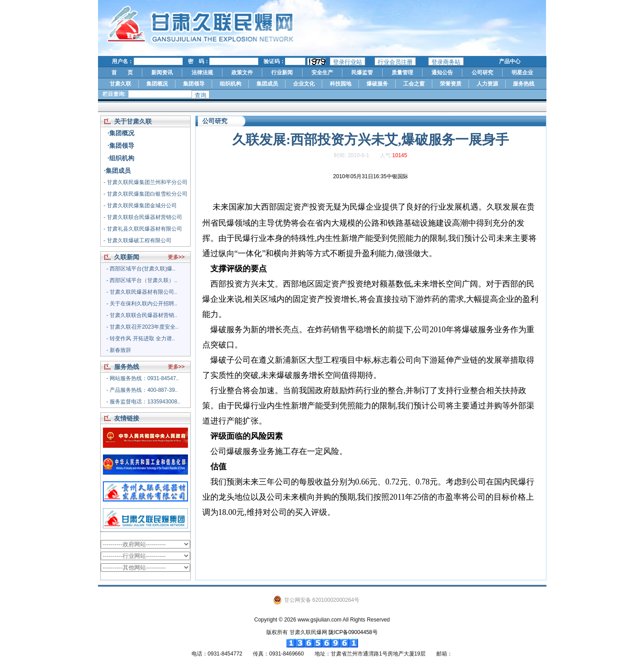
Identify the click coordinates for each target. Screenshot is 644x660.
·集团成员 (117, 171)
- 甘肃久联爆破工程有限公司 (137, 240)
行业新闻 (282, 73)
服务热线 (524, 84)
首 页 (122, 73)
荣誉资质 (451, 84)
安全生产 (322, 73)
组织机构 (230, 84)
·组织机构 (121, 158)
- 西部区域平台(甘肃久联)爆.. (141, 269)
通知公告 (442, 73)
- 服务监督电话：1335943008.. (143, 402)
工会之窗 (414, 84)
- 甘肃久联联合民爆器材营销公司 (143, 217)
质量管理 (402, 73)
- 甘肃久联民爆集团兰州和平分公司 (145, 182)
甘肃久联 (120, 84)
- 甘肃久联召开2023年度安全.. (143, 327)
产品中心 (510, 61)
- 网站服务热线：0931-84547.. (143, 378)
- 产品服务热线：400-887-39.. (142, 390)
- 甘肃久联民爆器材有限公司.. (142, 292)
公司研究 (482, 73)
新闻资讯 (162, 73)
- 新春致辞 (119, 350)
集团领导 (194, 84)
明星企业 (522, 73)
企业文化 (304, 84)
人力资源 (487, 84)
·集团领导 (121, 146)
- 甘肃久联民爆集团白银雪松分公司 (145, 194)
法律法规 (202, 73)
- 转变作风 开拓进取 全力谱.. (141, 339)
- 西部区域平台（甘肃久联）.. (142, 280)
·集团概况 (121, 133)
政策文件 (242, 73)
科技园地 (341, 84)
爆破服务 (377, 84)
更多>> (176, 257)
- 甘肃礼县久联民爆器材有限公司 (143, 229)
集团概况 (157, 84)
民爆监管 (362, 73)
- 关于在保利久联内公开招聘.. (142, 304)
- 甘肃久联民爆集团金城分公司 (140, 206)
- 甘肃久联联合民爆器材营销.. (142, 315)
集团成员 (267, 84)
